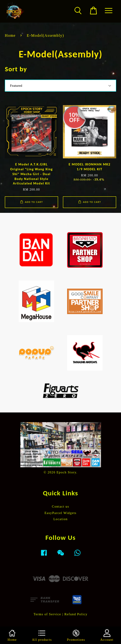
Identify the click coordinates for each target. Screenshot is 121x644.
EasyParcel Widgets (60, 513)
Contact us (60, 506)
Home (10, 35)
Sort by (16, 69)
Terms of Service (47, 614)
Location (60, 519)
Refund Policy (76, 614)
